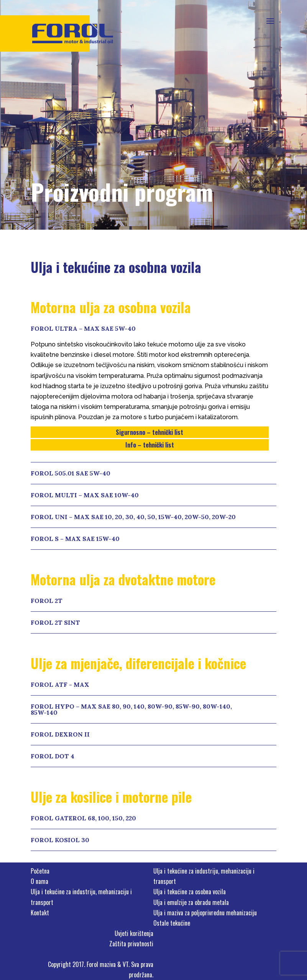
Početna (40, 871)
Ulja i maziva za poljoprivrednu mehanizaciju (205, 913)
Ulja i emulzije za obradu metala (191, 902)
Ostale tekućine (172, 923)
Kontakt (40, 913)
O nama (39, 881)
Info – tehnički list (150, 445)
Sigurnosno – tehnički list (149, 432)
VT (126, 964)
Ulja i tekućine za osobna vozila (190, 892)
